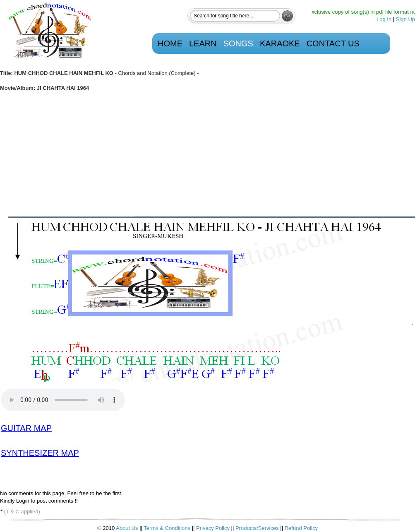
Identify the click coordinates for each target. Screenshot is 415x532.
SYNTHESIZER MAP (40, 453)
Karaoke (280, 43)
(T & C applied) (22, 512)
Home (170, 43)
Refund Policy (301, 528)
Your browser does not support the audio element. (63, 400)
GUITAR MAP (26, 428)
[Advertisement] (207, 154)
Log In (384, 19)
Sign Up (405, 19)
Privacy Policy (214, 528)
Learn (203, 43)
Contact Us (333, 43)
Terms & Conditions (168, 528)
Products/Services (257, 528)
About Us (127, 528)
